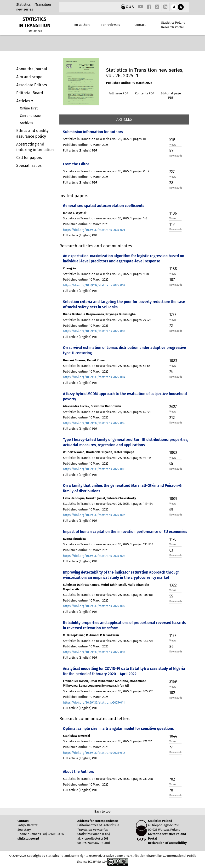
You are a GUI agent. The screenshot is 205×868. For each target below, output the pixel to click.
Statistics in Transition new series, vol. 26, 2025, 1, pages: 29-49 (107, 320)
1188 (173, 269)
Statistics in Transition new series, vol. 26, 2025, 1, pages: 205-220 (108, 691)
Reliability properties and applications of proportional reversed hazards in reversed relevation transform (124, 625)
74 (171, 372)
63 (171, 550)
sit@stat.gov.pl (28, 838)
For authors (82, 25)
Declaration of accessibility (167, 843)
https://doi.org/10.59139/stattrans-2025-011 (94, 703)
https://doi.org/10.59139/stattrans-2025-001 (94, 230)
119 (172, 224)
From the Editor (76, 164)
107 (172, 280)
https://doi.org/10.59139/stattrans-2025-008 (94, 556)
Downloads (175, 156)
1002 (173, 453)
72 (171, 326)
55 (171, 596)
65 (171, 464)
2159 (173, 681)
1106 (173, 213)
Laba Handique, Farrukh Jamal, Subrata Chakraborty (100, 498)
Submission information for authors (93, 132)
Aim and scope (29, 77)
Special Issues (29, 165)
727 (172, 172)
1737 (173, 315)
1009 (173, 499)
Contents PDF (145, 93)
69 (171, 510)
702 (172, 779)
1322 (173, 585)
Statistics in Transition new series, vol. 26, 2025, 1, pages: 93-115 (107, 458)
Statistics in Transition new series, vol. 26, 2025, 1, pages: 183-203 (108, 641)
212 (172, 418)
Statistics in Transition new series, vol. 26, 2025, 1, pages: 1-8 (105, 218)
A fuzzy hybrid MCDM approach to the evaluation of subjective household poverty (125, 396)
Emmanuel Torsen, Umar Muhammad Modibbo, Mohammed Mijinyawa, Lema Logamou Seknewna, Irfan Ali (105, 683)
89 (171, 150)
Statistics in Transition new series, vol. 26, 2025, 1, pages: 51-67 (107, 366)
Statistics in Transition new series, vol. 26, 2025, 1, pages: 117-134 (108, 504)
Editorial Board (30, 93)
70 (171, 790)
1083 (173, 361)
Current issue (30, 116)
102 (172, 693)
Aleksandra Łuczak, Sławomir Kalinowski (92, 406)
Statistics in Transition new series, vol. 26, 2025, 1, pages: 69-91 (107, 412)
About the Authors (78, 772)
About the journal (32, 69)
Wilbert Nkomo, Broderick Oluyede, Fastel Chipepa (99, 452)
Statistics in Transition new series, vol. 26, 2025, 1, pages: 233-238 (108, 779)
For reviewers (111, 25)
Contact (140, 25)
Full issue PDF (118, 93)
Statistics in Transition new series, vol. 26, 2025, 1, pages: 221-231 (108, 741)
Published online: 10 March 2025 (129, 83)
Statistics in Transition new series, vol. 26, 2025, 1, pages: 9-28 (106, 274)
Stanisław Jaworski (77, 736)
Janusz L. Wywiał (75, 213)
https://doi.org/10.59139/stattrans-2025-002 (94, 285)
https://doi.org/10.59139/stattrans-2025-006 (94, 469)
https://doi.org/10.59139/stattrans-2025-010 (94, 652)
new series (25, 9)
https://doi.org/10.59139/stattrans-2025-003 (94, 331)
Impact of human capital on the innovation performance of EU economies (125, 532)
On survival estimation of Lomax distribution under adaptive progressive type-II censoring (125, 350)
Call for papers (29, 158)
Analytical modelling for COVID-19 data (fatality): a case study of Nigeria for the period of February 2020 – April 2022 (124, 671)
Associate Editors (32, 85)
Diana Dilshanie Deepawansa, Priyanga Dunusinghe (99, 314)
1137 (173, 636)
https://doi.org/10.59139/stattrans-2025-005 (94, 423)
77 (171, 747)
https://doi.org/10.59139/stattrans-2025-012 (94, 753)
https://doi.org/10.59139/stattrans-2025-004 (94, 377)
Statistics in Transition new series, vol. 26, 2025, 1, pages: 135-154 (108, 544)
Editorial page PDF (171, 96)
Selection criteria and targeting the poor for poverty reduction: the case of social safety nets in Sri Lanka (124, 304)
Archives (26, 123)
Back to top (102, 811)
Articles (24, 101)
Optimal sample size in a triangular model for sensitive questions (118, 729)
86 (171, 647)
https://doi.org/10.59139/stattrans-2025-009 (94, 606)
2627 (173, 407)
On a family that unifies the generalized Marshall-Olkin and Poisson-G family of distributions (122, 488)
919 (172, 139)
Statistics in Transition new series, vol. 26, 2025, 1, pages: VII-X (106, 171)
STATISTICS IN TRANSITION (34, 22)
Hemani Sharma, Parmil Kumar (84, 360)
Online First (29, 108)
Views (173, 145)
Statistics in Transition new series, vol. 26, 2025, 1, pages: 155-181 (108, 595)
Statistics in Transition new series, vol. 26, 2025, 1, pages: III (104, 139)
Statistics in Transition (34, 5)
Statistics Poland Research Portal (173, 25)
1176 (173, 539)
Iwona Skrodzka (74, 539)
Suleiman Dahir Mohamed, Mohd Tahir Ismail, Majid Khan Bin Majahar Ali (106, 587)
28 (171, 183)
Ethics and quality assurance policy (32, 133)
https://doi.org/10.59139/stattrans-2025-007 (94, 515)
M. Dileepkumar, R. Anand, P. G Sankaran (91, 635)
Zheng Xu (69, 268)
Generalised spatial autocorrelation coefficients (104, 206)
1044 (173, 736)
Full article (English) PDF (80, 150)
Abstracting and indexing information (35, 147)
